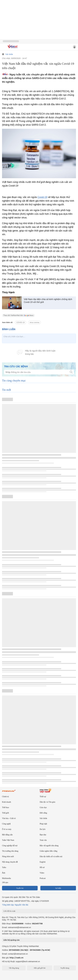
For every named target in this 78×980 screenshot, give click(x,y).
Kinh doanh (7, 802)
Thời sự (43, 797)
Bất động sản (7, 835)
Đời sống (43, 813)
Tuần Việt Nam (8, 840)
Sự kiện (58, 888)
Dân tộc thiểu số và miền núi (51, 856)
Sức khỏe (9, 54)
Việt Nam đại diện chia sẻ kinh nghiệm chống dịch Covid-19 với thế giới (48, 301)
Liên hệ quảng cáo (11, 940)
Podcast (43, 878)
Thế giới (6, 813)
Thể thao (6, 807)
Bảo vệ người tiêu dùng (49, 846)
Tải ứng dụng (14, 968)
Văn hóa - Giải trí (9, 818)
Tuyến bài (20, 888)
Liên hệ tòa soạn (9, 911)
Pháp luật (43, 824)
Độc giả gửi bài (40, 968)
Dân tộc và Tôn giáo (47, 802)
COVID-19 (21, 322)
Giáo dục (43, 807)
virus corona (34, 322)
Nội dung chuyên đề (10, 862)
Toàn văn (43, 840)
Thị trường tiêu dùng (10, 851)
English (43, 862)
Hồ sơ (42, 867)
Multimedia (6, 878)
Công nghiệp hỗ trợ (10, 846)
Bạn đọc (43, 835)
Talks (4, 867)
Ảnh (4, 873)
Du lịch (43, 829)
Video (42, 873)
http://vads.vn (16, 958)
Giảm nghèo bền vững (49, 851)
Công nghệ (6, 824)
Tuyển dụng (65, 968)
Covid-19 (42, 197)
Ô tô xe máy (7, 829)
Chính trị (5, 797)
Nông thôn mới (8, 856)
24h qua (5, 882)
